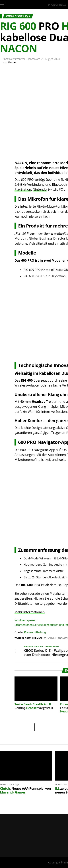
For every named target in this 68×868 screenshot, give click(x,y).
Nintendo (40, 189)
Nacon (63, 638)
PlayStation (23, 189)
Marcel (12, 62)
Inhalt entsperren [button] (25, 620)
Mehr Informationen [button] (30, 612)
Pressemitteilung (35, 632)
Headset (51, 638)
